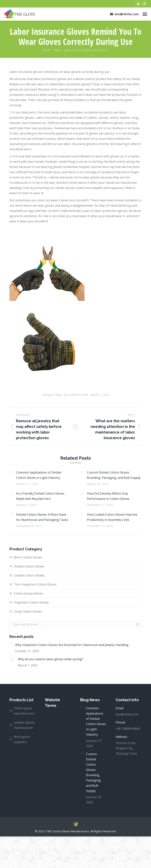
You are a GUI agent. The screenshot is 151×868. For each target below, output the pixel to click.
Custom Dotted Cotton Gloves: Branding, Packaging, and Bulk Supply (114, 475)
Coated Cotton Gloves (29, 575)
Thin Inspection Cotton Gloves (35, 584)
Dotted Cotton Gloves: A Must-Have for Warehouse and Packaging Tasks (42, 517)
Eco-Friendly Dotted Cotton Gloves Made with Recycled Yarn (40, 496)
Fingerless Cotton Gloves (31, 602)
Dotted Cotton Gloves (29, 566)
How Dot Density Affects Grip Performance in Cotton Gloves (108, 496)
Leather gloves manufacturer (24, 725)
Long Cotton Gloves (28, 611)
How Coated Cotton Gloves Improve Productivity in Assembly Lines (112, 517)
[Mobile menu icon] (145, 14)
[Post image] (11, 472)
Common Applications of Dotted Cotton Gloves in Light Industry (39, 475)
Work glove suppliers (22, 739)
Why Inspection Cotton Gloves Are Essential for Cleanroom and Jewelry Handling (72, 645)
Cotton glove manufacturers (24, 711)
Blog (58, 395)
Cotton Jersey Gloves (28, 593)
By (76, 395)
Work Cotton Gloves (28, 557)
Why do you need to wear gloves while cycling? (50, 659)
